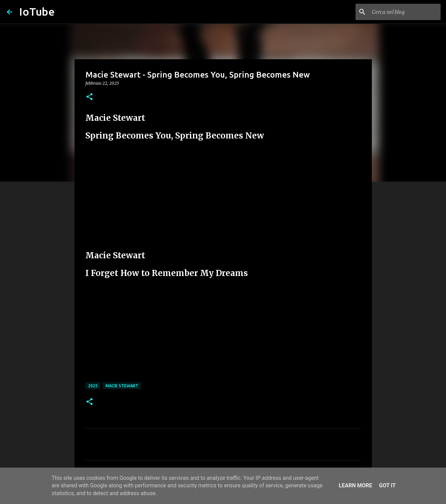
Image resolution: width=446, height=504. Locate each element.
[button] (89, 97)
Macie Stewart (122, 386)
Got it (387, 485)
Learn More (356, 485)
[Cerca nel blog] (405, 12)
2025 (93, 386)
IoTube (37, 12)
